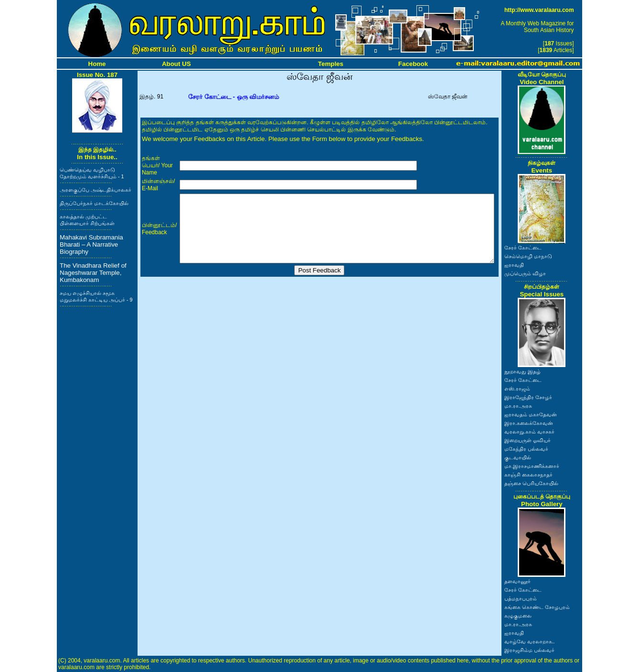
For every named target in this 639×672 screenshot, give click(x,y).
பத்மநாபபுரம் (521, 598)
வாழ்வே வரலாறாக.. (530, 641)
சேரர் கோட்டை (523, 248)
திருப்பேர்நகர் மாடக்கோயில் (94, 203)
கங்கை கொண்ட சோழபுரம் (537, 607)
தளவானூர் (517, 581)
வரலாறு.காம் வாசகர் (529, 432)
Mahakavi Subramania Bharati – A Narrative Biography (91, 244)
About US (176, 64)
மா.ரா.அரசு (518, 406)
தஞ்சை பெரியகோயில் (531, 483)
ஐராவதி (514, 265)
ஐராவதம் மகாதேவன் (531, 414)
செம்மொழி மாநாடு (528, 256)
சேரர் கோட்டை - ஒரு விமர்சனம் (234, 97)
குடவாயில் (518, 457)
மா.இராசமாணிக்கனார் (532, 466)
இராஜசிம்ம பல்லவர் (529, 650)
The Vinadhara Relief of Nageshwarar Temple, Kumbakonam (93, 273)
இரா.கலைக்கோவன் (529, 423)
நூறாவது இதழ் (522, 371)
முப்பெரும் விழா (525, 273)
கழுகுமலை (518, 616)
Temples (331, 64)
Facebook (413, 64)
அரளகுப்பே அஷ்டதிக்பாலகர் (96, 190)
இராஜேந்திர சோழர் (528, 397)
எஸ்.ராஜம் (517, 389)
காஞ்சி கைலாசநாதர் (528, 475)
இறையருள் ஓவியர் (527, 440)
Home (97, 64)
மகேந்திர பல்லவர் (526, 449)
